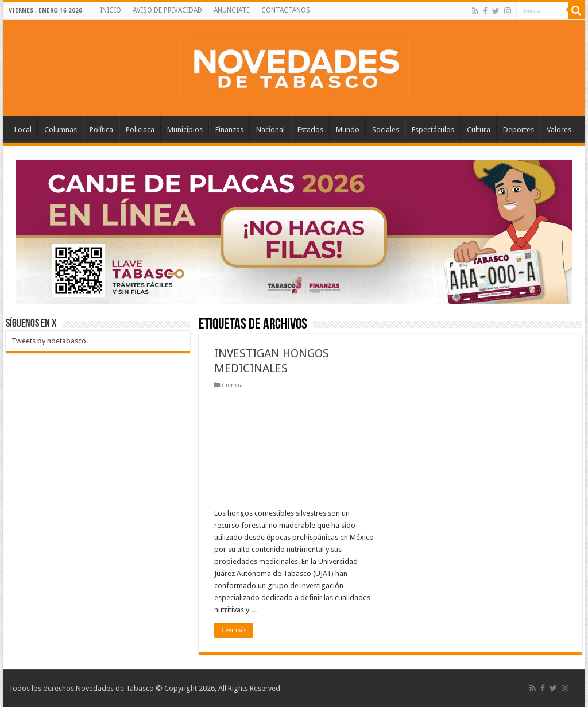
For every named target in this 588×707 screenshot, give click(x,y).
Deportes (519, 130)
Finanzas (229, 130)
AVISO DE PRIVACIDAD (167, 10)
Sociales (386, 130)
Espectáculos (433, 130)
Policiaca (140, 130)
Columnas (61, 130)
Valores (559, 130)
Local (23, 130)
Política (101, 130)
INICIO (111, 10)
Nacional (270, 130)
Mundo (348, 130)
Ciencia (232, 385)
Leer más (234, 630)
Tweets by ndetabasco (49, 341)
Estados (310, 130)
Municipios (185, 130)
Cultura (479, 130)
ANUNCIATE (232, 10)
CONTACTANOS (286, 10)
